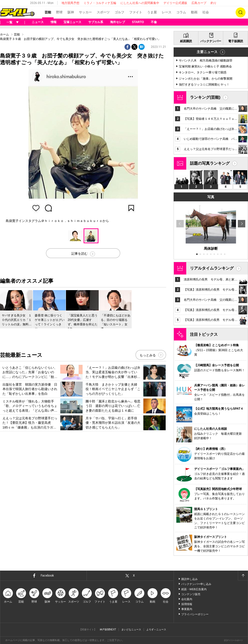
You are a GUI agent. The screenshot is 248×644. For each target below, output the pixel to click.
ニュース (38, 22)
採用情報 (187, 604)
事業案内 (187, 609)
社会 (206, 12)
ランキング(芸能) (205, 97)
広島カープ (199, 3)
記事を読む (79, 254)
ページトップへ (243, 576)
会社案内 (187, 599)
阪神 (71, 12)
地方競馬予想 (70, 3)
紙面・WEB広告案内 (194, 589)
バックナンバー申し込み (196, 584)
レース (167, 12)
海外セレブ (118, 22)
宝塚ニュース (72, 22)
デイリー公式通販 (175, 3)
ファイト (136, 12)
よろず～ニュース (156, 629)
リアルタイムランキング (212, 268)
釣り (214, 3)
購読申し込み (189, 579)
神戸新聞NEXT (108, 629)
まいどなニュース (131, 629)
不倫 (154, 22)
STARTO (138, 22)
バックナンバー (211, 41)
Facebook (47, 576)
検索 (241, 12)
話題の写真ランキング (210, 163)
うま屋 (152, 12)
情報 (54, 22)
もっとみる (148, 355)
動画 (194, 12)
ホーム (4, 34)
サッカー (85, 12)
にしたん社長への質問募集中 (140, 3)
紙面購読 (186, 41)
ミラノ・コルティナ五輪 (100, 3)
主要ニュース (207, 52)
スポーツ (103, 12)
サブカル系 (96, 22)
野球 (59, 12)
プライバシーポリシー (195, 614)
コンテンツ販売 (191, 594)
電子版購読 (236, 41)
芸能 (48, 12)
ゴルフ (119, 12)
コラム (181, 12)
